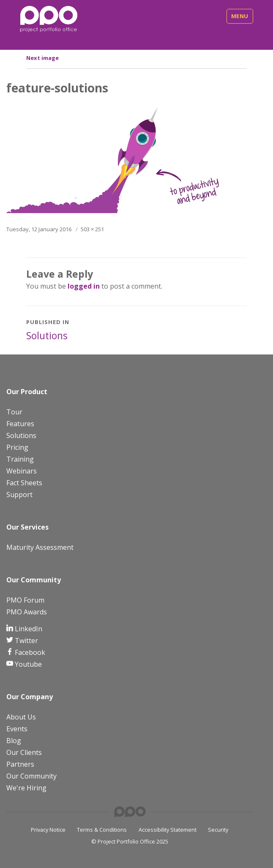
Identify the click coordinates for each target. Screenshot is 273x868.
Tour (14, 412)
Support (19, 495)
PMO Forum (25, 600)
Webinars (22, 471)
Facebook (29, 652)
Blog (14, 741)
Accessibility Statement (168, 830)
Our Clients (24, 752)
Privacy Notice (48, 830)
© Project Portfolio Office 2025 (130, 841)
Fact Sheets (24, 483)
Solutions (21, 435)
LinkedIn (28, 629)
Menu (240, 16)
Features (20, 424)
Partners (20, 764)
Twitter (26, 641)
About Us (21, 717)
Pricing (17, 447)
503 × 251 (92, 229)
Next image (42, 58)
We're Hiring (26, 788)
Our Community (31, 776)
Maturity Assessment (40, 547)
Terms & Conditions (102, 830)
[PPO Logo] (49, 19)
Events (17, 729)
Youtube (27, 664)
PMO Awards (27, 612)
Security (218, 830)
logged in (84, 286)
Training (20, 459)
